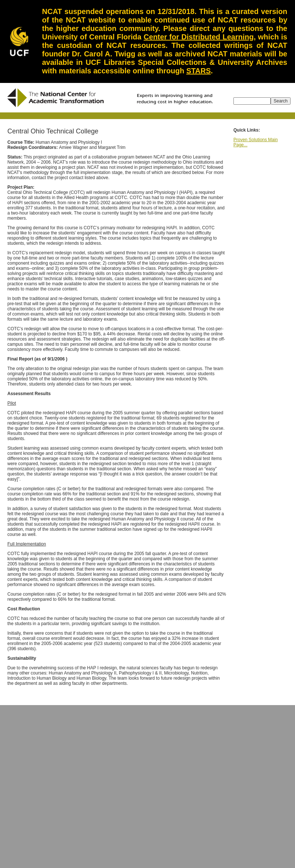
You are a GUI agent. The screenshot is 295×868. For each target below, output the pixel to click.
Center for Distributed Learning (199, 37)
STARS (198, 71)
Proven (240, 140)
